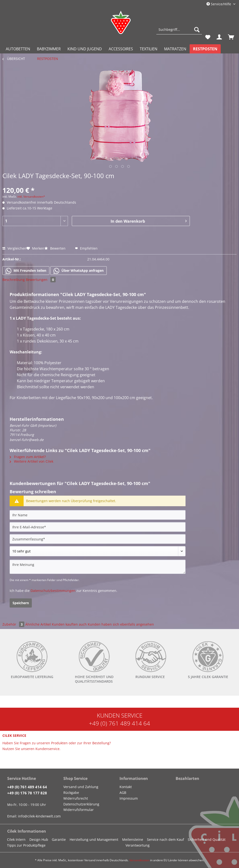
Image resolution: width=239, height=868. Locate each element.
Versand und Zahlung (81, 787)
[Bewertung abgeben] (98, 551)
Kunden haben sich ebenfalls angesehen (121, 624)
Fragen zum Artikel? (28, 457)
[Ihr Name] (98, 515)
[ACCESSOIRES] (121, 49)
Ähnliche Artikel (38, 624)
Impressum (129, 798)
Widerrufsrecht (76, 798)
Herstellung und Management (94, 839)
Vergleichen (14, 248)
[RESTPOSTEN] (205, 49)
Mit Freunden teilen (26, 271)
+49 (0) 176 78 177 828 (27, 793)
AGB (123, 793)
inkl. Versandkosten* (31, 197)
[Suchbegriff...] (179, 30)
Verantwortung (138, 845)
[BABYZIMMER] (49, 49)
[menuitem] (179, 32)
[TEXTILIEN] (149, 49)
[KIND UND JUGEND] (85, 49)
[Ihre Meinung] (98, 567)
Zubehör (14, 624)
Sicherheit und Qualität (207, 839)
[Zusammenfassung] (98, 539)
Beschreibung (14, 280)
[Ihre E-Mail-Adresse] (98, 527)
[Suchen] (197, 30)
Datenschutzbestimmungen (53, 591)
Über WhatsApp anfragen (79, 271)
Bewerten (55, 248)
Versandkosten (139, 860)
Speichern (21, 603)
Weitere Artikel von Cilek (31, 461)
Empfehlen (86, 248)
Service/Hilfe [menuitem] (219, 4)
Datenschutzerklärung (81, 804)
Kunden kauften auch (69, 624)
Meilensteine (133, 839)
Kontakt (126, 787)
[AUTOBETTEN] (18, 49)
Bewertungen (41, 280)
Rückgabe (71, 793)
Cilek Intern (16, 839)
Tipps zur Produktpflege (26, 845)
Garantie (59, 839)
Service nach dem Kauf (166, 839)
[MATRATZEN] (175, 49)
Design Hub (39, 839)
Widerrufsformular (79, 810)
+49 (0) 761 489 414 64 (119, 723)
